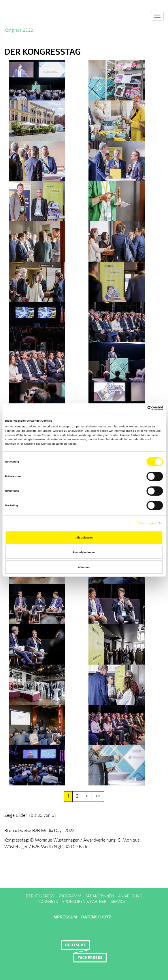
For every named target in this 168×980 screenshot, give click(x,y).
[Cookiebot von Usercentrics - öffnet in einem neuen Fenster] (138, 408)
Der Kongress (40, 896)
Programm (70, 896)
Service (118, 902)
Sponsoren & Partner (84, 902)
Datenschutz (96, 917)
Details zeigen (147, 523)
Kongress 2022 (19, 31)
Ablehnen (84, 567)
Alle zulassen (84, 538)
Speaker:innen (100, 896)
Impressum (65, 917)
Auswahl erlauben (84, 552)
